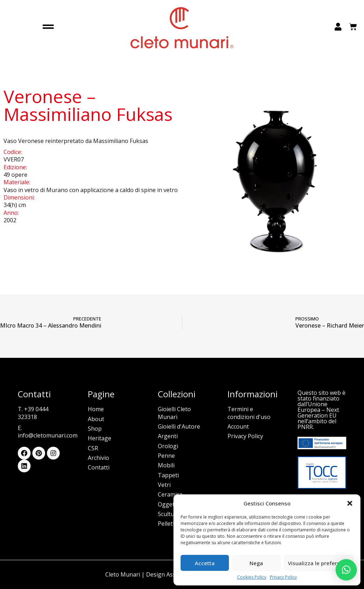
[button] (350, 503)
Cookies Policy (252, 577)
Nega (256, 563)
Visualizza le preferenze (319, 563)
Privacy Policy (283, 577)
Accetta (205, 563)
